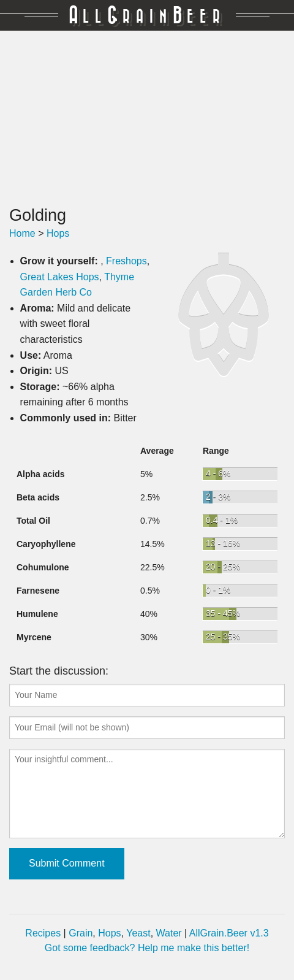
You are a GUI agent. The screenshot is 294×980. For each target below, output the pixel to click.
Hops (58, 233)
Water (169, 933)
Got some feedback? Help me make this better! (147, 948)
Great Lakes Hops (60, 277)
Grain (81, 933)
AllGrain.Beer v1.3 (229, 933)
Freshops (126, 261)
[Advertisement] (147, 118)
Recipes (43, 933)
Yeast (138, 933)
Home (22, 233)
